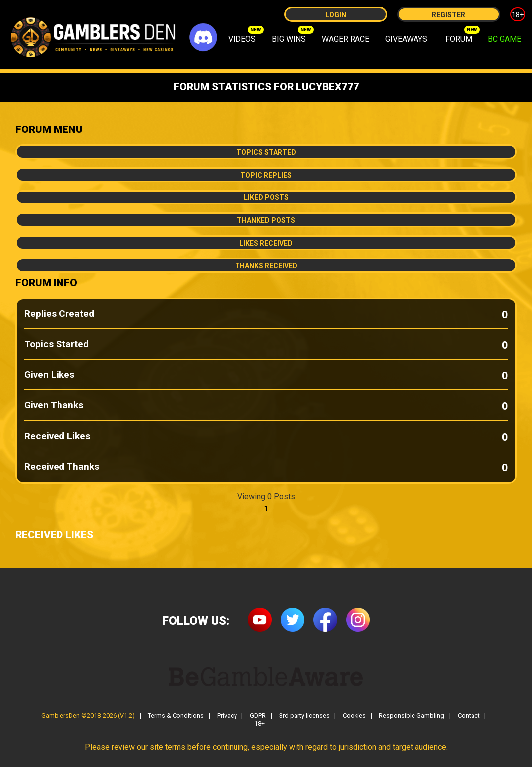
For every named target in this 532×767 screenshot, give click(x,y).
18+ (518, 15)
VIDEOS (242, 39)
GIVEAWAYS (406, 39)
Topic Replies (266, 175)
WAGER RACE (346, 39)
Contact (469, 716)
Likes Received (266, 243)
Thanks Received (266, 266)
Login (336, 15)
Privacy (227, 716)
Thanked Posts (266, 220)
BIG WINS (289, 39)
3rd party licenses (304, 716)
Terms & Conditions (176, 716)
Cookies (354, 716)
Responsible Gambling (412, 716)
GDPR (258, 716)
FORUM (459, 39)
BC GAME (504, 39)
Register (448, 15)
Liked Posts (266, 197)
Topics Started (266, 152)
